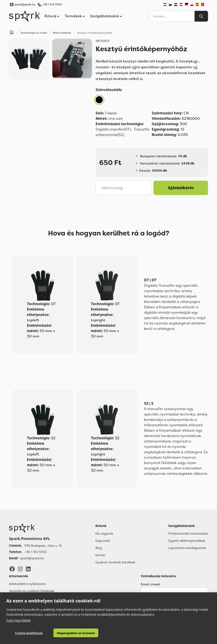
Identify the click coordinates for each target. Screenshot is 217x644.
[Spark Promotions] (24, 16)
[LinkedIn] (28, 569)
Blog (99, 548)
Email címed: (151, 584)
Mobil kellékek (62, 33)
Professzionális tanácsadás (188, 533)
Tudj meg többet (19, 620)
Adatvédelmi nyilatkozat (27, 584)
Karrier (100, 555)
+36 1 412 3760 (52, 4)
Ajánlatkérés (181, 188)
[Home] (12, 33)
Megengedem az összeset (69, 633)
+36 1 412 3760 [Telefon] (36, 552)
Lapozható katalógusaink (187, 548)
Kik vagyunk (104, 533)
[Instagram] (20, 569)
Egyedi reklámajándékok (187, 541)
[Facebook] (12, 569)
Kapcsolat (103, 541)
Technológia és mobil (34, 33)
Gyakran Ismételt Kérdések (115, 562)
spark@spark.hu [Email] (32, 558)
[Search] (201, 16)
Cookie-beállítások (26, 633)
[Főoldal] (36, 528)
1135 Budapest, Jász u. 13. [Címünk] (43, 546)
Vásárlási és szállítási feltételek (32, 591)
